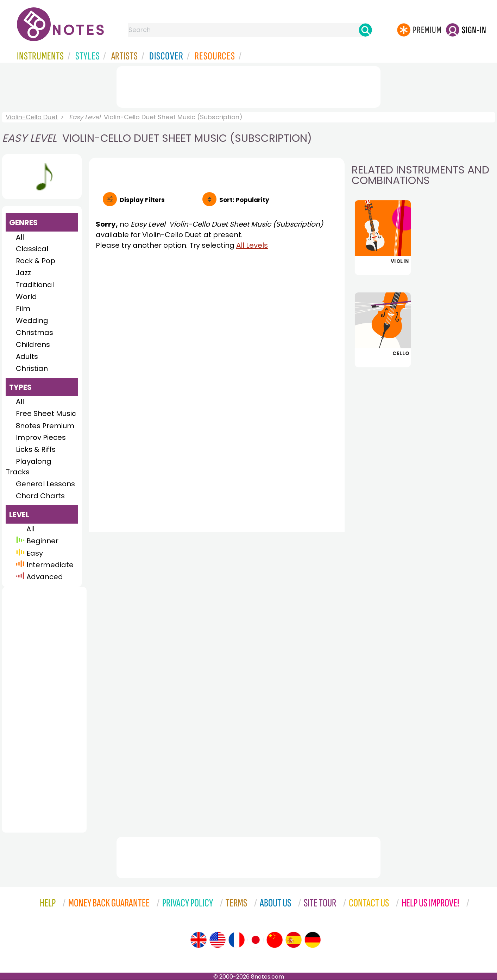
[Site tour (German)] (313, 940)
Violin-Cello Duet (32, 117)
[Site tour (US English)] (218, 940)
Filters (142, 200)
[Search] (365, 30)
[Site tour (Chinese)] (275, 940)
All (20, 237)
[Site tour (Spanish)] (294, 940)
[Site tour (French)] (237, 940)
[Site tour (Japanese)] (256, 940)
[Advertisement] (249, 86)
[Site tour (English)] (199, 940)
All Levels (252, 245)
